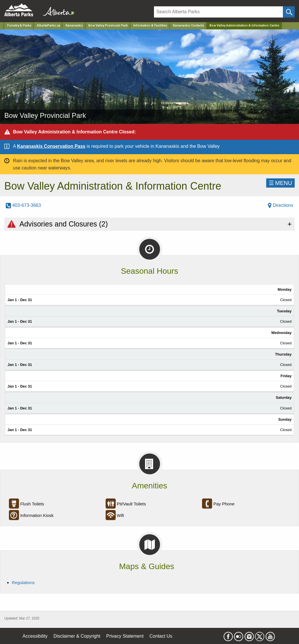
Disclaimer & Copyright (77, 636)
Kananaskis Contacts (188, 26)
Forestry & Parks (19, 26)
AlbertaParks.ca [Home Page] (48, 26)
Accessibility (35, 636)
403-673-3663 (23, 205)
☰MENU (280, 183)
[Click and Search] (289, 12)
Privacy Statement (125, 636)
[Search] (219, 12)
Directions (281, 205)
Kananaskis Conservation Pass (51, 146)
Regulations (23, 582)
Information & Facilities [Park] (150, 26)
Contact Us (161, 636)
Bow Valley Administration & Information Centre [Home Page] (244, 26)
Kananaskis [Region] (74, 26)
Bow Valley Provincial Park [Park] (108, 26)
